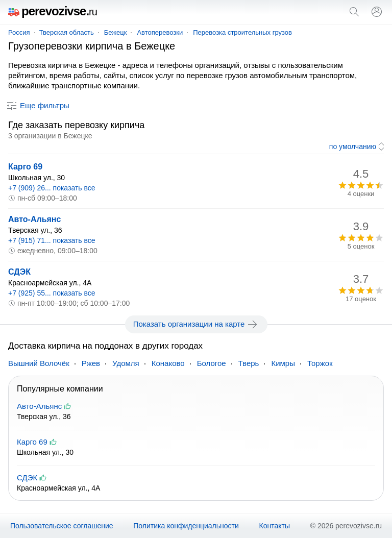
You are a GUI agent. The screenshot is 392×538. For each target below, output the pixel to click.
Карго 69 (25, 167)
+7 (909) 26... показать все (52, 188)
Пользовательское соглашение (62, 526)
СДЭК (19, 272)
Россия (19, 32)
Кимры (283, 363)
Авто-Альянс (34, 219)
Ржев (91, 363)
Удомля (126, 363)
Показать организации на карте (196, 324)
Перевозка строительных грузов (242, 32)
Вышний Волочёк (39, 363)
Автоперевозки (160, 32)
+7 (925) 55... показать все (52, 293)
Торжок (320, 363)
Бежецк (116, 32)
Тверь (249, 363)
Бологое (212, 363)
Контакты (275, 526)
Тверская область (67, 32)
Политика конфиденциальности (186, 526)
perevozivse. (53, 11)
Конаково (168, 363)
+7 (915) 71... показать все (52, 240)
